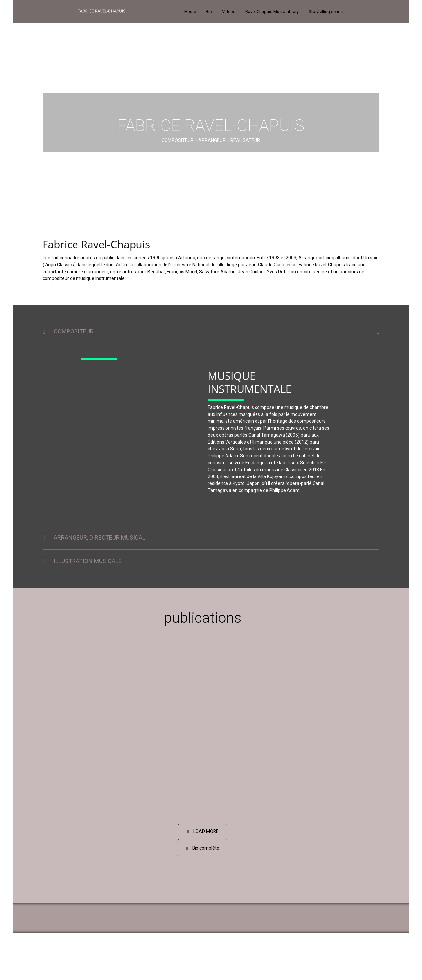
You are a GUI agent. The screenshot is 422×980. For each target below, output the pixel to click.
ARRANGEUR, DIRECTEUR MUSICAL (100, 538)
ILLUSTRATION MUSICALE (88, 561)
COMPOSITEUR (74, 331)
